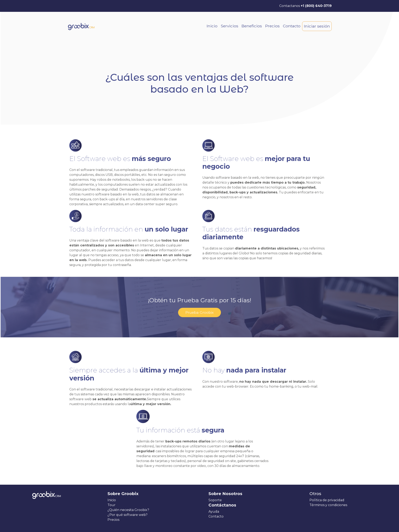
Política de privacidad (327, 500)
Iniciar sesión (317, 26)
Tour (111, 505)
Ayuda (214, 511)
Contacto (292, 26)
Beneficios (252, 26)
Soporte (215, 500)
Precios (272, 26)
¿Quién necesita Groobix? (128, 510)
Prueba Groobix (199, 300)
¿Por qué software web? (127, 515)
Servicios (229, 26)
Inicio (212, 26)
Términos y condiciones (328, 505)
